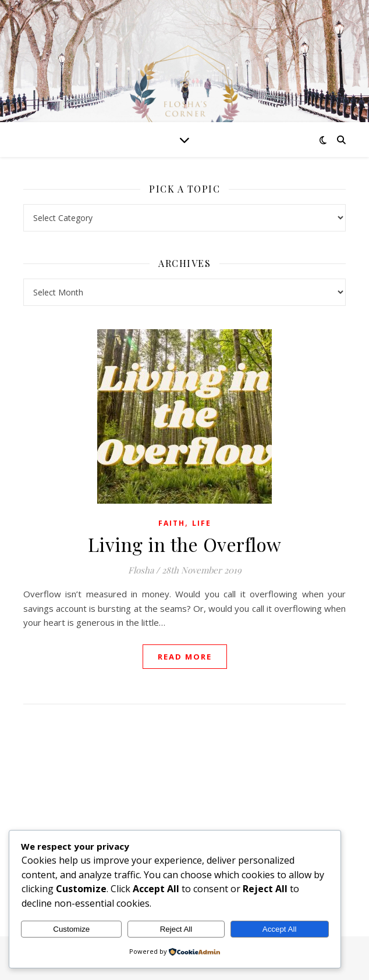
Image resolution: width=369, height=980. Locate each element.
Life (202, 523)
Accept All (280, 929)
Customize (71, 929)
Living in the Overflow (185, 544)
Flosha (141, 570)
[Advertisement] (185, 808)
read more (185, 657)
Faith (172, 523)
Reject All (176, 929)
